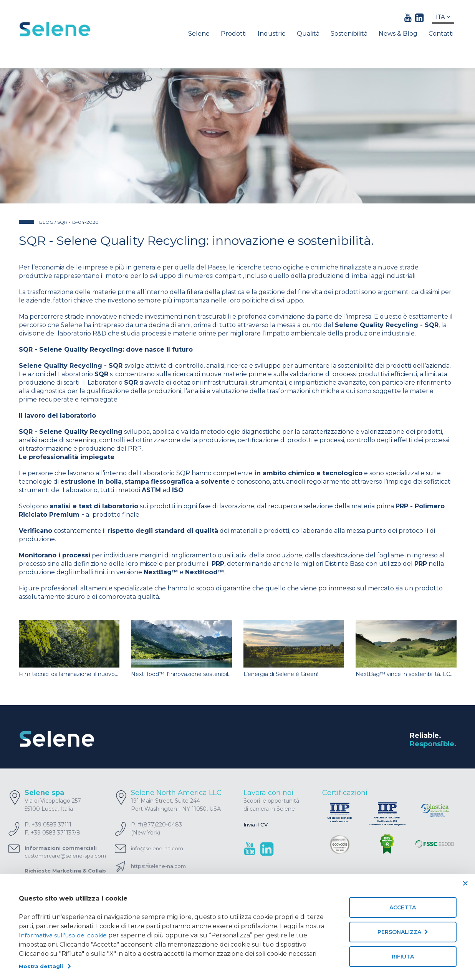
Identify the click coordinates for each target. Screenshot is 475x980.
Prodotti (234, 34)
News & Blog (398, 34)
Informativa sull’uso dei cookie (65, 935)
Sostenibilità (349, 34)
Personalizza (403, 932)
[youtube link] (408, 17)
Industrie (272, 34)
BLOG (46, 222)
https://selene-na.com (160, 866)
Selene (199, 34)
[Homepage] (69, 29)
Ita (443, 17)
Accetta (403, 907)
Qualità (308, 34)
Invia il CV (257, 825)
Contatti (441, 34)
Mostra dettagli (46, 966)
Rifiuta (403, 957)
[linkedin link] (419, 17)
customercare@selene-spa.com (65, 856)
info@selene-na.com (157, 848)
